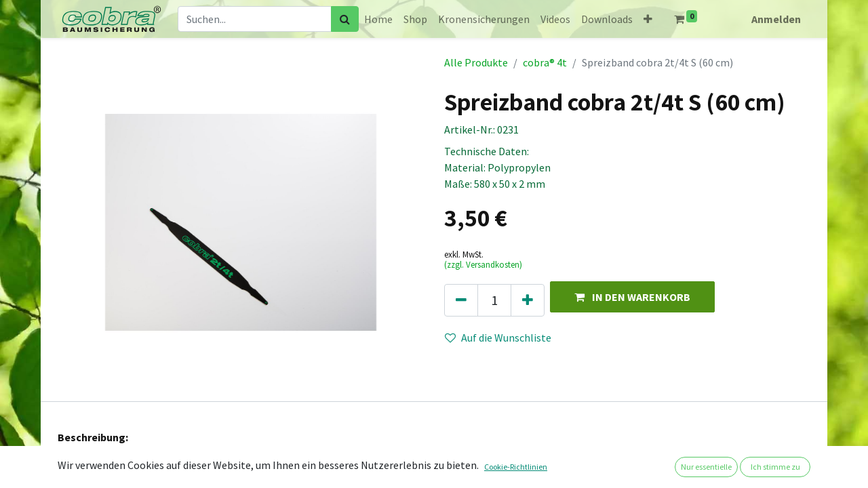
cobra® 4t (545, 62)
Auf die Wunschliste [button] (498, 338)
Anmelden (776, 19)
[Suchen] (345, 19)
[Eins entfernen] (461, 300)
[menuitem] (378, 19)
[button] (648, 19)
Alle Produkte (476, 62)
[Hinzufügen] (528, 300)
